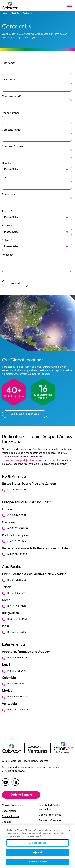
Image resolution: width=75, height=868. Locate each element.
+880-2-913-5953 (14, 619)
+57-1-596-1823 (13, 684)
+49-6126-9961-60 (15, 528)
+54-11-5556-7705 (15, 658)
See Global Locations (25, 414)
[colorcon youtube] (6, 782)
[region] (37, 847)
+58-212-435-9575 (15, 710)
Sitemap (7, 822)
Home (4, 13)
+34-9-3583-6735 (15, 541)
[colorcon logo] (12, 748)
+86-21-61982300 (14, 580)
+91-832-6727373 (14, 632)
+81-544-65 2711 (14, 593)
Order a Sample (21, 795)
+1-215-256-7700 (14, 490)
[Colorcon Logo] (10, 6)
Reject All (37, 853)
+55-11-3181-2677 (14, 671)
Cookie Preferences (13, 805)
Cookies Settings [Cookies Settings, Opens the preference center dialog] (37, 843)
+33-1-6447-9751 (14, 515)
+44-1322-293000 (14, 554)
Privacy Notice (10, 817)
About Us (15, 13)
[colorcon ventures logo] (37, 749)
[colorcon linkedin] (15, 782)
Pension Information (51, 821)
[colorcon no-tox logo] (63, 747)
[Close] (70, 831)
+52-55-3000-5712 (15, 697)
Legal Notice (9, 811)
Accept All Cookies (37, 862)
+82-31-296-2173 (14, 606)
